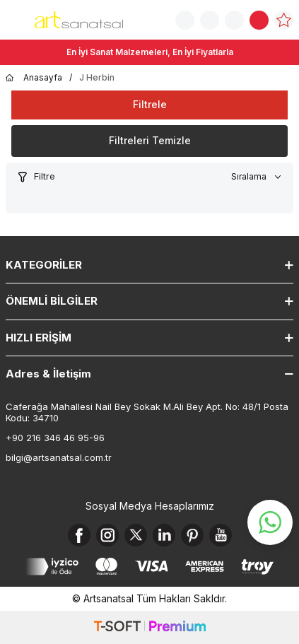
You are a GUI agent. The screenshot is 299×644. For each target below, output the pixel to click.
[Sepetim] (259, 20)
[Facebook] (79, 535)
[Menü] (14, 19)
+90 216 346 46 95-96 (55, 438)
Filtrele (150, 104)
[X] (136, 535)
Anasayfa (34, 78)
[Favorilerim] (284, 20)
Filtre (36, 176)
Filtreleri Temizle (150, 140)
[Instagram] (107, 535)
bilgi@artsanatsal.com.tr (59, 457)
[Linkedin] (164, 535)
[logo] (79, 20)
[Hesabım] (234, 20)
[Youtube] (221, 535)
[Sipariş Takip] (210, 20)
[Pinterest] (192, 535)
